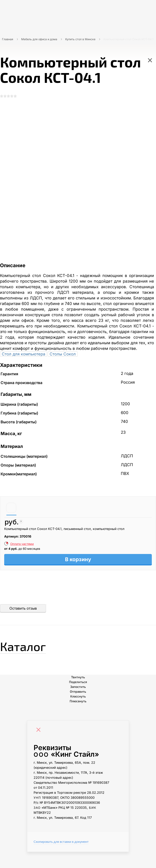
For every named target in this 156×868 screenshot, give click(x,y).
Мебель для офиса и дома (39, 39)
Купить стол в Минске (80, 39)
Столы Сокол (63, 345)
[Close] (39, 721)
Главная (8, 39)
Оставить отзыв (23, 599)
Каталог (23, 637)
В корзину (78, 550)
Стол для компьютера (23, 345)
